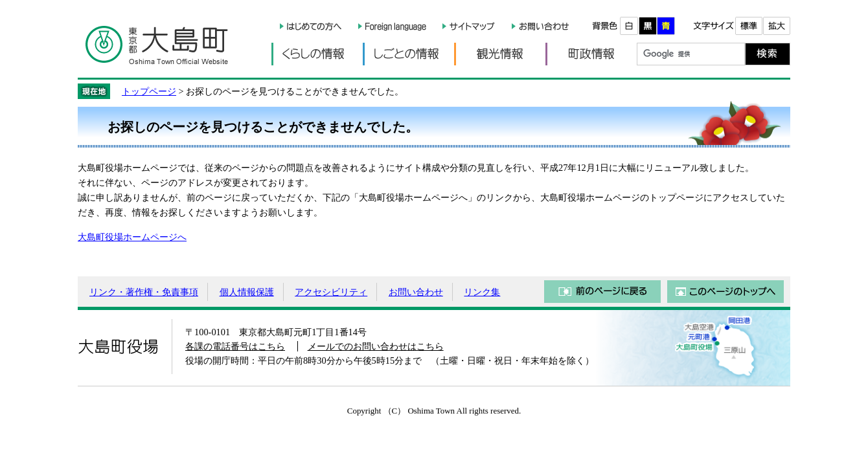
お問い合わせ (416, 292)
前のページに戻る (602, 292)
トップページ (149, 91)
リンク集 (482, 292)
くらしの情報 (317, 54)
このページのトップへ (725, 292)
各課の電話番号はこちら (235, 346)
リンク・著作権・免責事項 (144, 292)
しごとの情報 (408, 54)
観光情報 (500, 54)
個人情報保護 (247, 292)
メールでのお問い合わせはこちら (376, 346)
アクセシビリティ (331, 292)
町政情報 (591, 54)
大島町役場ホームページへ (132, 237)
